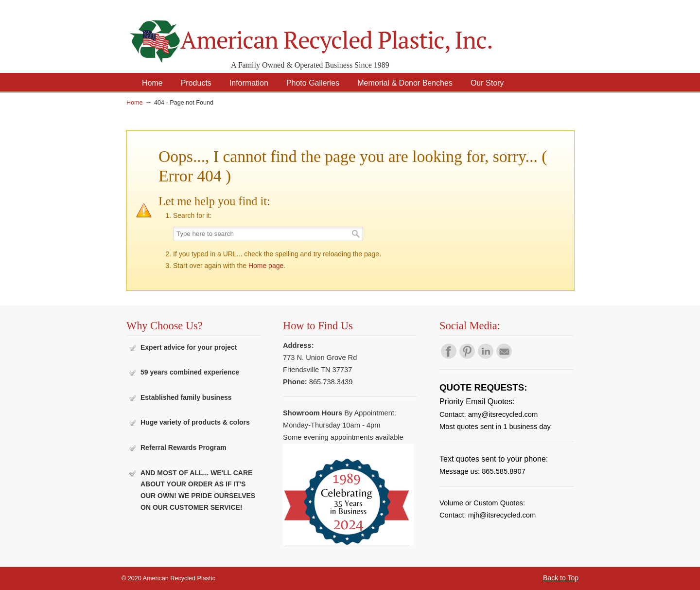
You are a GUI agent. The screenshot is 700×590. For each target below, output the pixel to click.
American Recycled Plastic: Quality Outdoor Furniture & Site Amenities (335, 34)
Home (135, 103)
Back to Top (561, 578)
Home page (266, 266)
